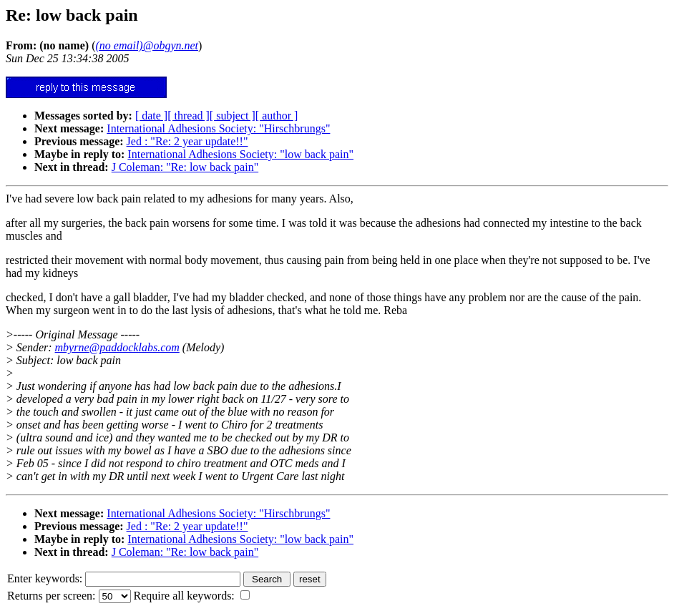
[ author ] (277, 116)
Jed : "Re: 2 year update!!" (187, 141)
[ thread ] (189, 116)
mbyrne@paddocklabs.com (117, 347)
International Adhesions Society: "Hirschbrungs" (218, 128)
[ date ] (151, 116)
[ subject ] (233, 116)
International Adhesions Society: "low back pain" (240, 154)
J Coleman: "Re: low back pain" (185, 167)
